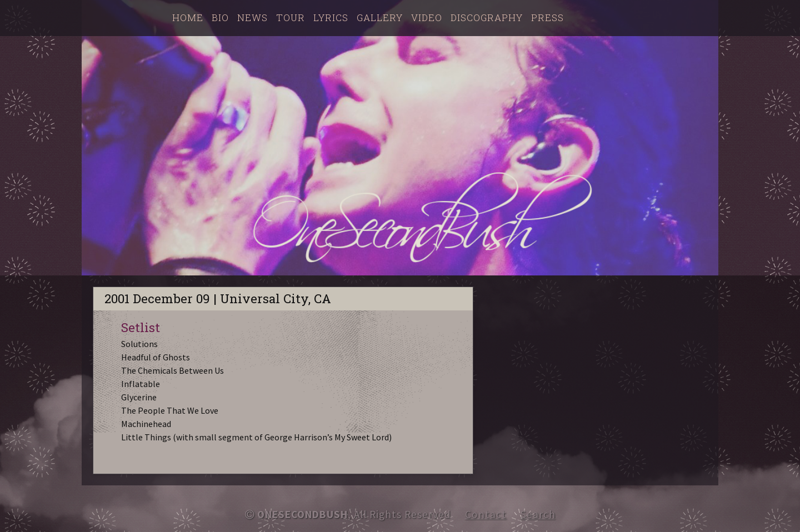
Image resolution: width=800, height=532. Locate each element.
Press (547, 17)
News (252, 17)
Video (427, 17)
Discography (487, 17)
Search (538, 514)
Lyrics (331, 17)
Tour (291, 17)
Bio (220, 17)
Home (188, 17)
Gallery (380, 17)
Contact (486, 514)
